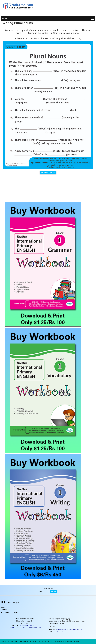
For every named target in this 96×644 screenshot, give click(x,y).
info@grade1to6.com (27, 625)
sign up (54, 592)
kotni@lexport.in (76, 630)
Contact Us (5, 610)
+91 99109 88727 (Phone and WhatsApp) (25, 628)
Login (3, 607)
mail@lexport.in (62, 630)
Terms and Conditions (10, 612)
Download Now (48, 173)
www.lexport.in (59, 632)
